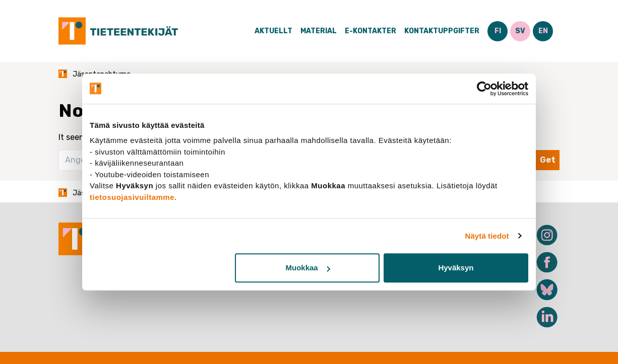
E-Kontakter (370, 31)
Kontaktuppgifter (442, 31)
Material (319, 31)
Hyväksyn (456, 268)
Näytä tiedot (487, 236)
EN (543, 31)
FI (498, 31)
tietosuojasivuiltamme (132, 197)
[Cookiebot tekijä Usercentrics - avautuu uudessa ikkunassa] (484, 89)
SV (520, 31)
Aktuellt (273, 31)
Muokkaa (308, 268)
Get (548, 160)
